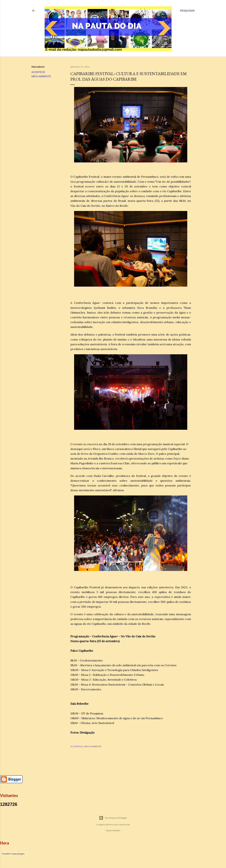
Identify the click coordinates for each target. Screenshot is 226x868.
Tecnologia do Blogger (113, 818)
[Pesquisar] (187, 11)
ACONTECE (38, 72)
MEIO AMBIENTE (41, 76)
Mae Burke (124, 825)
